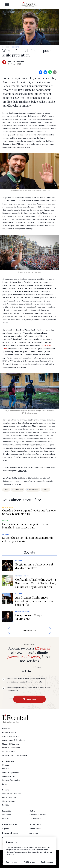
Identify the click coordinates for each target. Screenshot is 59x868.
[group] (29, 511)
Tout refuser (12, 862)
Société (6, 47)
